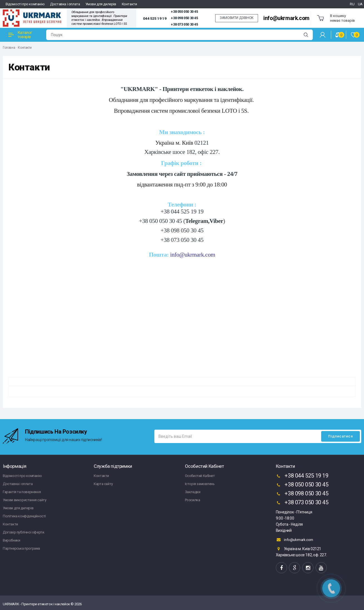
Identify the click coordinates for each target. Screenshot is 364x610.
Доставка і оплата (65, 4)
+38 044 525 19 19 (302, 476)
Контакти (129, 4)
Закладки (193, 492)
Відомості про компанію (25, 4)
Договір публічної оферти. (24, 532)
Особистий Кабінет (200, 476)
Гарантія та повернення (22, 492)
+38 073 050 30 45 (184, 24)
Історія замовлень (200, 484)
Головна (9, 48)
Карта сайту (103, 484)
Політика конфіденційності (24, 516)
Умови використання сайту (24, 500)
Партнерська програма (21, 548)
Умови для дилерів (101, 4)
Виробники (11, 540)
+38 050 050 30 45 (184, 12)
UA (360, 4)
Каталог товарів (20, 35)
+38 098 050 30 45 (184, 18)
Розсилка (193, 500)
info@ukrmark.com (286, 18)
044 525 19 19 (155, 18)
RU (352, 4)
